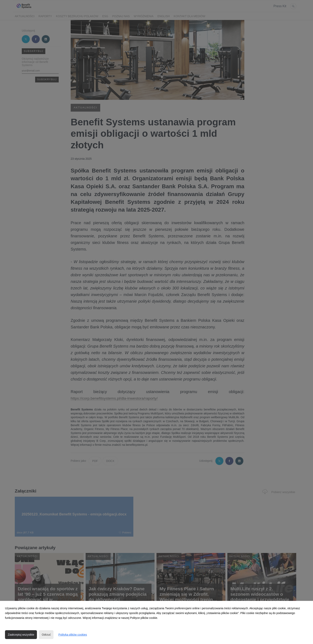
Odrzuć (46, 635)
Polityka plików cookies (73, 635)
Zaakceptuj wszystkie (21, 635)
